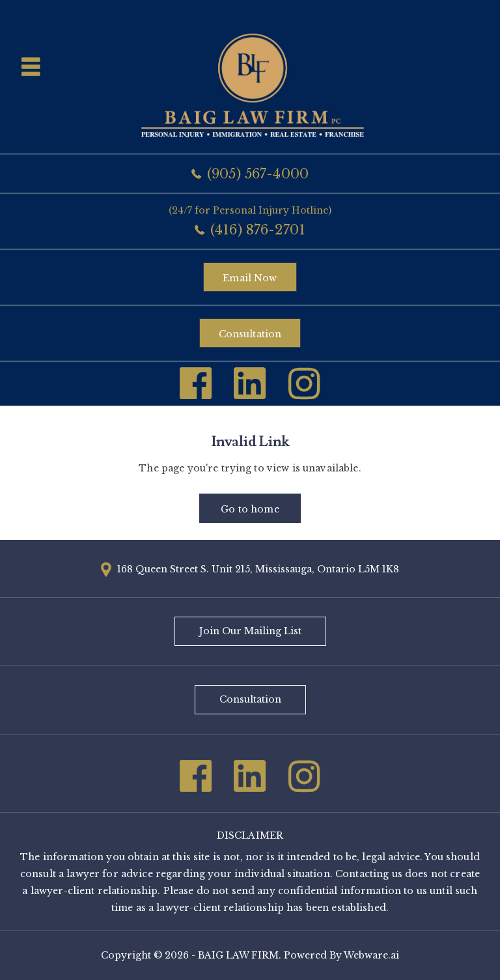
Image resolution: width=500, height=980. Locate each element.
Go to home (250, 509)
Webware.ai (371, 955)
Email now (250, 278)
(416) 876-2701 (258, 230)
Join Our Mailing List (250, 631)
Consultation (250, 334)
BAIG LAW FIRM (238, 955)
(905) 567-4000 (258, 174)
